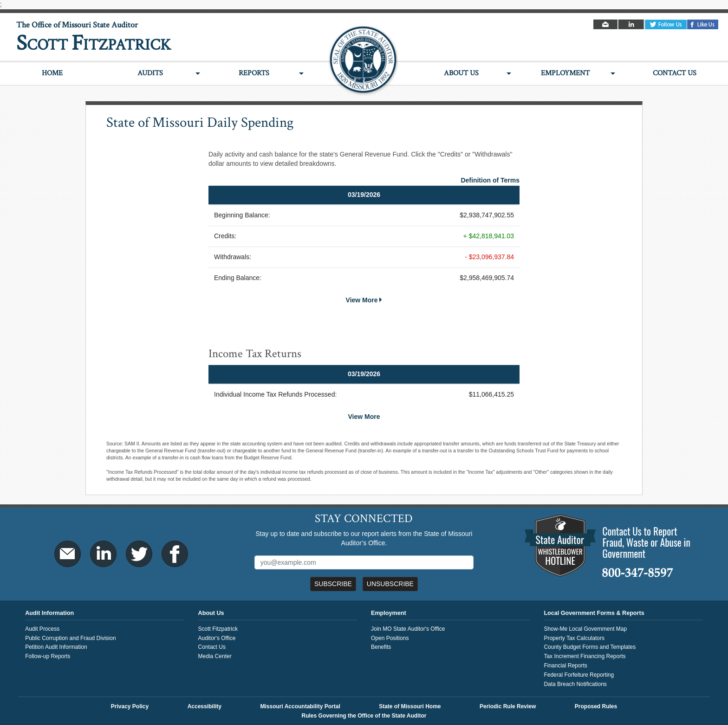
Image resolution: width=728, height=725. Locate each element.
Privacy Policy (130, 706)
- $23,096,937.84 (489, 257)
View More (364, 300)
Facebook (703, 24)
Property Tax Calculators (574, 638)
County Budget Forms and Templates (590, 647)
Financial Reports (565, 666)
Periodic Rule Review (508, 706)
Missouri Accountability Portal (300, 706)
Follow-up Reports (48, 656)
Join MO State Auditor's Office (408, 629)
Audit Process (42, 629)
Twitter (666, 24)
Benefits (381, 647)
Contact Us (675, 73)
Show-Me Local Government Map (585, 629)
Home (52, 73)
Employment (565, 73)
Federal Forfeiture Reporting (579, 675)
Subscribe (333, 584)
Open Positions (390, 638)
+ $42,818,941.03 (489, 236)
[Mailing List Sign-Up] (364, 562)
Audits (150, 73)
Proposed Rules (596, 706)
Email (606, 24)
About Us (461, 73)
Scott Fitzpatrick (218, 629)
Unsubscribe (390, 584)
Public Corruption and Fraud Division (70, 638)
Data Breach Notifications (575, 684)
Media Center (215, 656)
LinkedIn (632, 24)
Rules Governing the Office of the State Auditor (364, 716)
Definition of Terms (490, 180)
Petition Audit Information (56, 647)
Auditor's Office (217, 638)
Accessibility (205, 706)
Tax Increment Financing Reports (585, 656)
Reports (254, 73)
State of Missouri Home (410, 706)
